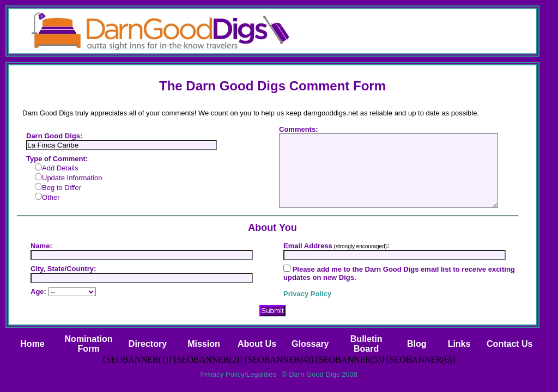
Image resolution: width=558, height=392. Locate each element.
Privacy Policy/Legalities (238, 374)
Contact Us (510, 344)
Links (459, 344)
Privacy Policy (307, 294)
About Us (257, 344)
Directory (148, 344)
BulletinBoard (366, 344)
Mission (204, 344)
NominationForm (89, 344)
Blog (417, 344)
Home (32, 344)
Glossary (310, 344)
